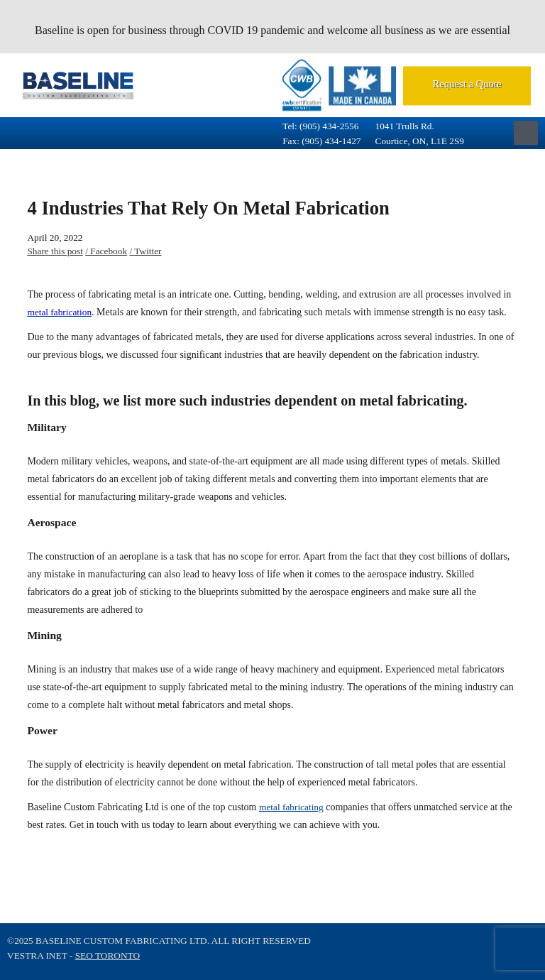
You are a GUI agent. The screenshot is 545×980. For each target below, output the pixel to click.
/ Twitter (145, 251)
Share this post (55, 251)
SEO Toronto (108, 956)
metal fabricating (291, 807)
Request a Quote (467, 84)
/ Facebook (106, 251)
